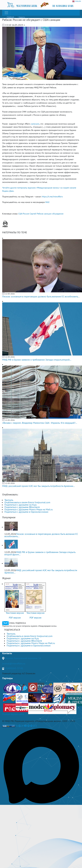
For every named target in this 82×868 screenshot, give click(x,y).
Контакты (7, 653)
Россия (26, 214)
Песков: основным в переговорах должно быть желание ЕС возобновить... (41, 296)
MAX (47, 202)
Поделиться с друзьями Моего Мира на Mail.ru (29, 509)
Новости (22, 17)
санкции (48, 214)
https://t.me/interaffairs (52, 197)
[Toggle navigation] (6, 13)
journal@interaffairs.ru (14, 663)
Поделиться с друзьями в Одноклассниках (26, 512)
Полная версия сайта (13, 714)
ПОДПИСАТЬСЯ (12, 630)
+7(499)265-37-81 (14, 668)
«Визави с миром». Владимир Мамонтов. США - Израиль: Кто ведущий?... (40, 423)
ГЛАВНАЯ (10, 17)
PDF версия (15, 618)
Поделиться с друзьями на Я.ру (20, 505)
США (20, 214)
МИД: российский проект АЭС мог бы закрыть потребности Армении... (38, 486)
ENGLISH (77, 1)
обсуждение (58, 214)
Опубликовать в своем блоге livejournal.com (27, 502)
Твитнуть (9, 500)
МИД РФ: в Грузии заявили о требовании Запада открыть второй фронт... (40, 553)
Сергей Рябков (36, 214)
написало (35, 124)
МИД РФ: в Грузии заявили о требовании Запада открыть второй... (37, 360)
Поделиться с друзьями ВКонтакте (22, 507)
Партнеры (7, 678)
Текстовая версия (15, 613)
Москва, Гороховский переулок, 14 (23, 658)
